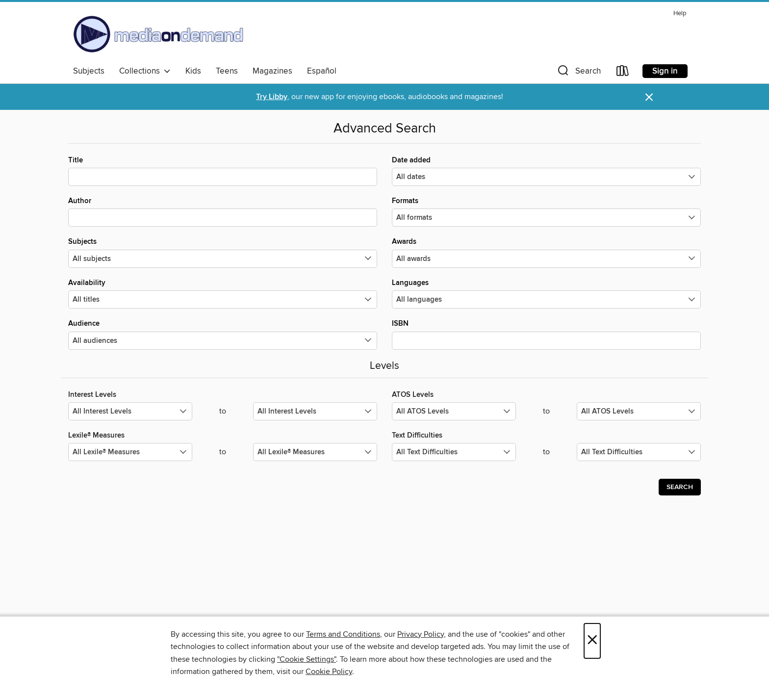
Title (223, 171)
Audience (223, 334)
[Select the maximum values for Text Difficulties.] (639, 452)
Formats (546, 211)
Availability (223, 293)
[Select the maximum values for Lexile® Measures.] (315, 452)
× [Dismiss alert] (649, 97)
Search (680, 487)
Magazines (272, 71)
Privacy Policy (421, 634)
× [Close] (592, 641)
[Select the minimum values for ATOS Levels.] (454, 411)
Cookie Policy (329, 672)
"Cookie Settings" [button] (307, 659)
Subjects (89, 71)
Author (223, 211)
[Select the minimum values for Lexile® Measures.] (130, 452)
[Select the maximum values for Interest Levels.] (315, 411)
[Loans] (623, 73)
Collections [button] (145, 71)
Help (680, 13)
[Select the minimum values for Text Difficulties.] (454, 452)
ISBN (546, 334)
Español (322, 71)
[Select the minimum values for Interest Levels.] (130, 411)
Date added (546, 171)
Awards (546, 252)
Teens (227, 71)
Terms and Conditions (343, 634)
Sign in (665, 71)
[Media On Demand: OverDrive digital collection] (158, 34)
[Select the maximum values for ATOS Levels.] (639, 411)
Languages (546, 293)
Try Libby (272, 97)
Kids (193, 71)
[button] (578, 73)
